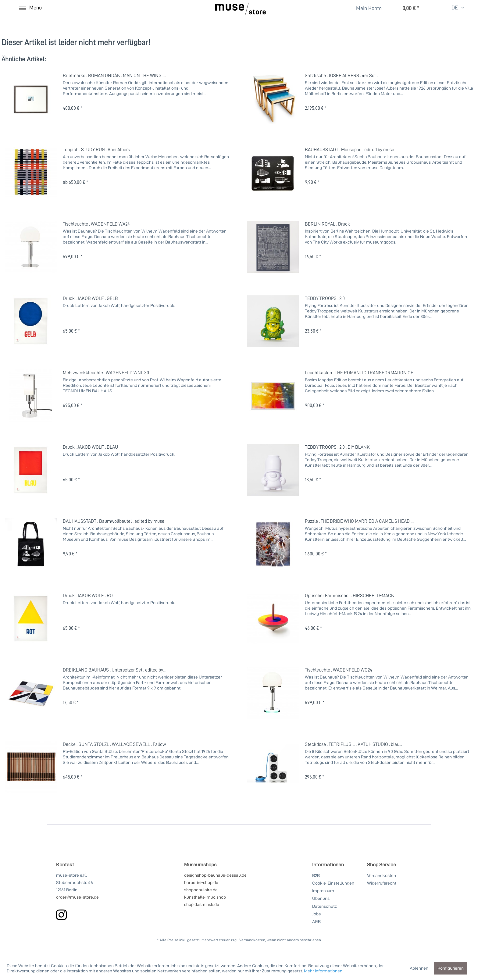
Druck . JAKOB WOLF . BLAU (90, 447)
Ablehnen (419, 968)
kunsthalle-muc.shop (205, 897)
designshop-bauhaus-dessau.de (215, 875)
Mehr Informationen (323, 971)
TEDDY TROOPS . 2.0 (325, 298)
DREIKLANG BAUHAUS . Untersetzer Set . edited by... (114, 670)
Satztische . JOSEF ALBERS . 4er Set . (341, 75)
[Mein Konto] (365, 9)
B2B (316, 875)
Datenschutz (325, 906)
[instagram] (61, 915)
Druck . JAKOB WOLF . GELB (90, 298)
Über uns (321, 898)
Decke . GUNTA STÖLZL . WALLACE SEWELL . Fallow (114, 744)
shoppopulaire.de (201, 890)
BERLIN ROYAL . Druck (327, 224)
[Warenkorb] (405, 9)
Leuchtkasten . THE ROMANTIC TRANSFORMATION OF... (360, 372)
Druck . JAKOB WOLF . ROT (89, 595)
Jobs (316, 914)
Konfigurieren (451, 968)
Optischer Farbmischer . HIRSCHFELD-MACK (350, 595)
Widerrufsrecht (382, 883)
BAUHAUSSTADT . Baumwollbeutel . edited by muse (114, 521)
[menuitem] (365, 8)
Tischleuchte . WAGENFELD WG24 (339, 670)
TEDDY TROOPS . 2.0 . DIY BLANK (337, 447)
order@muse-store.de (77, 897)
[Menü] (30, 8)
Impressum (323, 891)
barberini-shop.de (201, 882)
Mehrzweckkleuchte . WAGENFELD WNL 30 (106, 372)
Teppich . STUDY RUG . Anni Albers (96, 149)
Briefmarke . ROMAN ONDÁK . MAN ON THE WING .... (114, 75)
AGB (316, 921)
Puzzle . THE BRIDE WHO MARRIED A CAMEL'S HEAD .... (360, 521)
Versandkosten (382, 875)
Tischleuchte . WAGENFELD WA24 (96, 224)
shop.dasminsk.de (202, 904)
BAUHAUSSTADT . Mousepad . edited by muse (350, 149)
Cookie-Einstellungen (333, 883)
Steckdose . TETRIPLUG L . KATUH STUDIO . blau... (353, 744)
